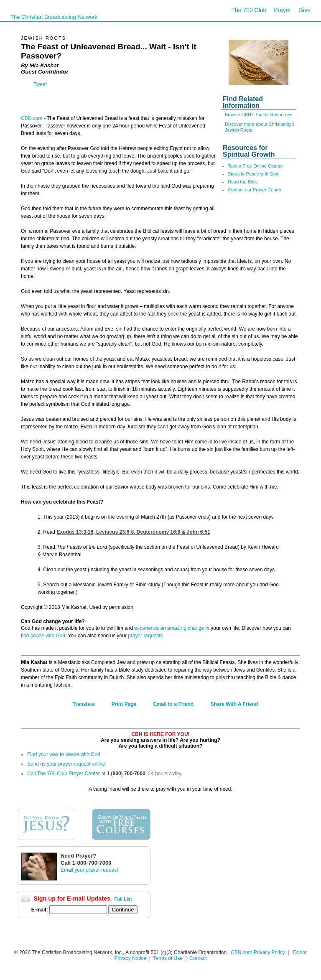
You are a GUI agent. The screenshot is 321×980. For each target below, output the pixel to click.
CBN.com (32, 118)
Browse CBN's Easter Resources (259, 115)
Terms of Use (168, 958)
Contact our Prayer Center (255, 190)
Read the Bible (243, 182)
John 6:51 (199, 532)
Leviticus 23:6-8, (153, 532)
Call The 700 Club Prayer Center (64, 774)
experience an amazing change (169, 628)
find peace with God (43, 636)
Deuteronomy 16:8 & (173, 532)
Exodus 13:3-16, (133, 532)
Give (304, 10)
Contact (198, 958)
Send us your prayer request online (66, 764)
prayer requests (145, 636)
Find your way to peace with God (64, 754)
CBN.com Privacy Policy (258, 952)
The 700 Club (249, 10)
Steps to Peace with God (253, 174)
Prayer (282, 10)
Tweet (40, 84)
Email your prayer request (89, 870)
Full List (123, 899)
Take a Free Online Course (255, 166)
